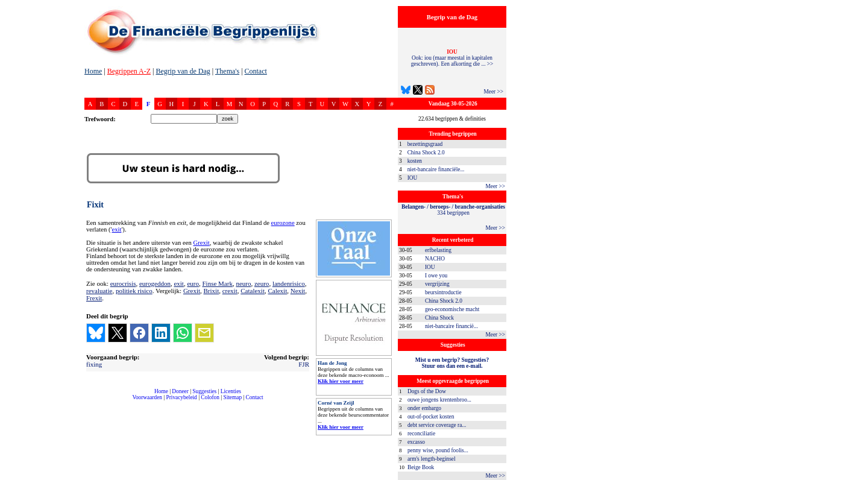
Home (93, 71)
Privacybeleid (182, 397)
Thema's (227, 71)
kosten (415, 161)
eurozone (283, 223)
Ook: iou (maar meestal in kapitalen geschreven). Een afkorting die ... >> (452, 58)
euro (193, 283)
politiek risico (134, 291)
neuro (243, 283)
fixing (94, 364)
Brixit (212, 291)
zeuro (262, 283)
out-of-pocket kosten (431, 417)
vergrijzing (437, 284)
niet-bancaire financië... (451, 326)
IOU (413, 178)
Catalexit (253, 291)
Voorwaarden (147, 397)
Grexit (202, 243)
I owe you (436, 276)
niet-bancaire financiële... (436, 169)
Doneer (180, 391)
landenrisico (289, 283)
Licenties (231, 391)
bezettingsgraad (425, 144)
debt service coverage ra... (437, 425)
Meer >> (493, 92)
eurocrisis (123, 283)
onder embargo (424, 408)
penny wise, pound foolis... (438, 450)
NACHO (435, 259)
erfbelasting (438, 250)
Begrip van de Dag (183, 71)
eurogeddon (155, 283)
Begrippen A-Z (129, 71)
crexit (230, 291)
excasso (416, 442)
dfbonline (857, 477)
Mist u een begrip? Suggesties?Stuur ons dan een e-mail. (452, 363)
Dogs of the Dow (427, 391)
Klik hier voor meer (341, 381)
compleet (91, 402)
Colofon (210, 397)
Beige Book (421, 467)
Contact (256, 71)
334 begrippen (453, 210)
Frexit (94, 298)
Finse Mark (217, 283)
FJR (304, 364)
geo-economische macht (452, 309)
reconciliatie (421, 434)
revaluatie (99, 291)
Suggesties (204, 391)
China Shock (439, 318)
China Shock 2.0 (426, 153)
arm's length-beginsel (432, 459)
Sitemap (232, 397)
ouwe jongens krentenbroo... (439, 400)
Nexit (298, 291)
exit (116, 229)
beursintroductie (443, 292)
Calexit (277, 291)
